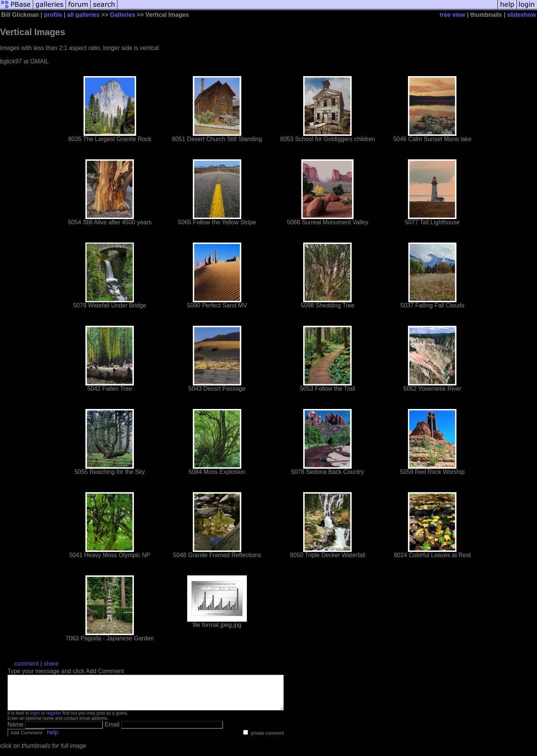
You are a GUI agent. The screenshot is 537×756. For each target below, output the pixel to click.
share (51, 664)
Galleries (123, 15)
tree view (452, 15)
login (35, 720)
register (54, 720)
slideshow (522, 15)
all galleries (83, 15)
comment (26, 664)
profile (53, 15)
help (53, 739)
